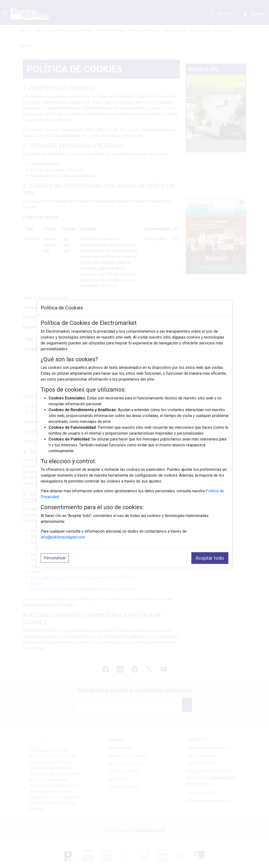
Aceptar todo (210, 558)
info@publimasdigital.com (63, 537)
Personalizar (55, 558)
